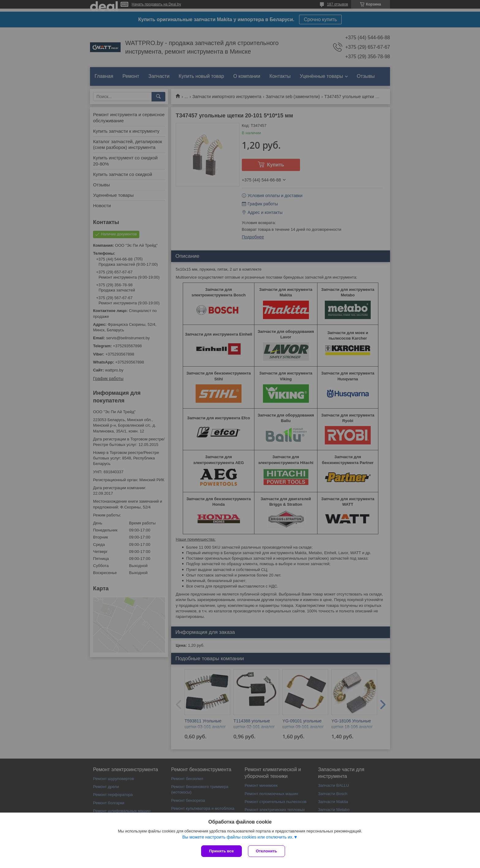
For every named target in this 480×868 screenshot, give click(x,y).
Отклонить (266, 851)
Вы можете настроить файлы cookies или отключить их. (238, 837)
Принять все (221, 851)
